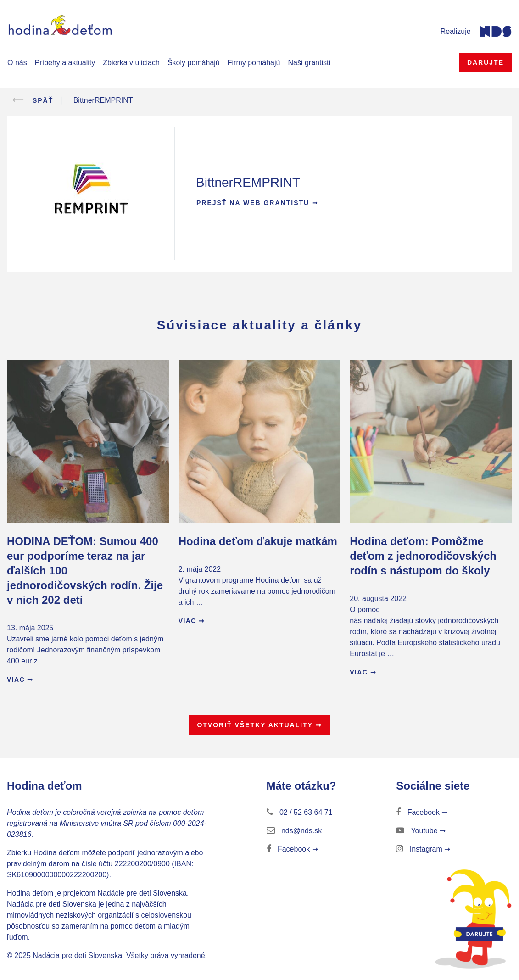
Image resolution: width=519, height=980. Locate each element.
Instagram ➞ (423, 849)
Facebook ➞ (292, 849)
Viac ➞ (20, 679)
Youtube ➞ (421, 831)
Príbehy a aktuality (65, 63)
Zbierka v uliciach (131, 63)
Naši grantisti (309, 63)
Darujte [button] (486, 62)
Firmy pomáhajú (254, 63)
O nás (17, 63)
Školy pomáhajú (194, 63)
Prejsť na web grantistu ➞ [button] (257, 203)
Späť (30, 100)
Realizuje (456, 31)
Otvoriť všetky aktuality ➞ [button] (259, 725)
